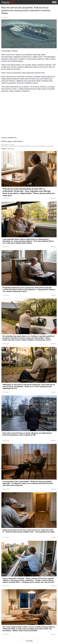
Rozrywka (53, 198)
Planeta (8, 2)
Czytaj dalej (29, 641)
